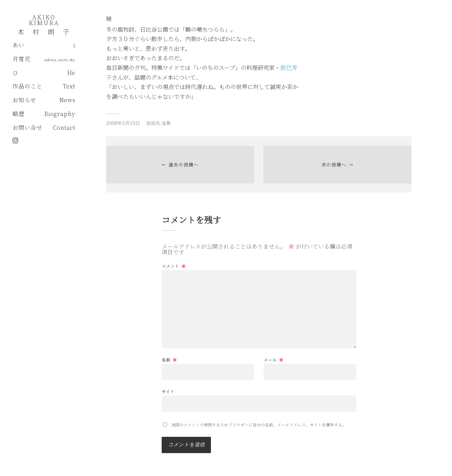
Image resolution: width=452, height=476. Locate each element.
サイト (168, 391)
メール (274, 360)
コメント (174, 266)
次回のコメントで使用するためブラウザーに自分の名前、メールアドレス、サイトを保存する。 (259, 425)
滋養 (166, 123)
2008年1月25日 (123, 123)
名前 (169, 360)
